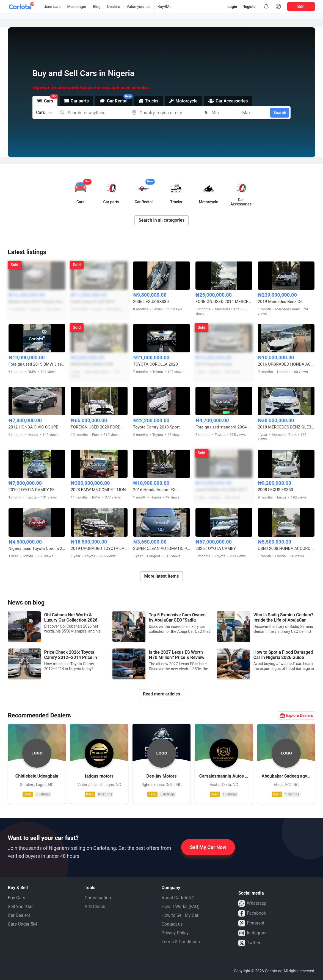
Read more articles (161, 694)
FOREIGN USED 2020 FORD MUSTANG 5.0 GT (99, 427)
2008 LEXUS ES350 (276, 490)
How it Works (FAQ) (181, 907)
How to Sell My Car (180, 915)
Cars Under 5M (23, 924)
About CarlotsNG (178, 898)
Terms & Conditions (181, 942)
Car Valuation (98, 898)
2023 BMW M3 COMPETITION (98, 490)
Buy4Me (165, 7)
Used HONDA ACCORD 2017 (221, 490)
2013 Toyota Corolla (214, 364)
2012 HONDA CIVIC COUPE (33, 427)
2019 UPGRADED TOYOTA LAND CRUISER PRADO (99, 549)
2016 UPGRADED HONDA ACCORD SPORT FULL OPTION (286, 364)
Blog (97, 7)
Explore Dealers (296, 715)
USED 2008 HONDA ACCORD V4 (286, 549)
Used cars (52, 7)
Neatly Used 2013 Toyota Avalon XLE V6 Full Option (37, 302)
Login (232, 7)
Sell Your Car (20, 907)
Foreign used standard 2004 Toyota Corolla (224, 427)
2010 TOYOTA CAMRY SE (32, 490)
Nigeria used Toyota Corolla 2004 (37, 549)
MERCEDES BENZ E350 (92, 364)
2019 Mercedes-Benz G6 (280, 302)
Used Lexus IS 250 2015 (93, 302)
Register (250, 7)
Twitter (249, 943)
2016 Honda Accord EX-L (156, 490)
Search (280, 113)
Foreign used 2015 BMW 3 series (37, 364)
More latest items (162, 576)
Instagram (252, 933)
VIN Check (95, 907)
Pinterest (251, 923)
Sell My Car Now (208, 847)
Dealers (114, 7)
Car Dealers (19, 915)
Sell (301, 6)
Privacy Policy (175, 933)
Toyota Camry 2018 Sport (156, 427)
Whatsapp (252, 903)
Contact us (172, 924)
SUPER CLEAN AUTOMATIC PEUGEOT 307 (161, 549)
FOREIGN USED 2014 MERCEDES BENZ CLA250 (224, 302)
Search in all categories (162, 220)
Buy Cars (17, 898)
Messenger (77, 7)
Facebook (252, 913)
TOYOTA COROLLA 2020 (155, 364)
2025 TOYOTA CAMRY (216, 549)
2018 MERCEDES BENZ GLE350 (286, 427)
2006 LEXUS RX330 (151, 302)
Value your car (139, 7)
